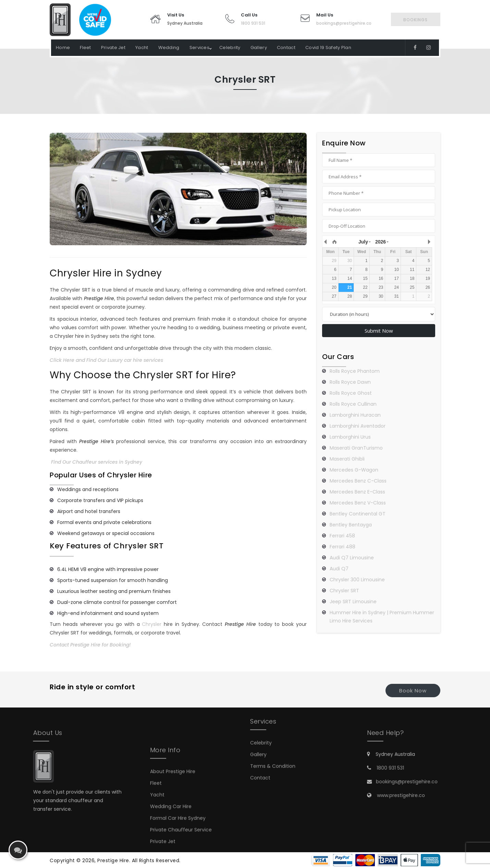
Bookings (415, 20)
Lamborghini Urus (350, 437)
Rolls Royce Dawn (350, 382)
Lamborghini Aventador (358, 426)
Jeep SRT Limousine (353, 602)
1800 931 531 (253, 23)
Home (63, 47)
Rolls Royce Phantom (355, 371)
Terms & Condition (273, 739)
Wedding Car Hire (171, 847)
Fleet (85, 47)
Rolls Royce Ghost (351, 393)
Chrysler (152, 624)
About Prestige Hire (173, 812)
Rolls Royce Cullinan (353, 404)
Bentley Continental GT (358, 514)
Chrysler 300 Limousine (357, 580)
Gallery (259, 47)
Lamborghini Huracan (355, 415)
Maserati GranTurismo (356, 448)
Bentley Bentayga (351, 525)
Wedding (169, 47)
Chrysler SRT (344, 591)
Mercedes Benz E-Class (357, 492)
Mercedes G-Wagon (354, 470)
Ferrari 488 (342, 547)
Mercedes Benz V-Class (358, 503)
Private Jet (113, 47)
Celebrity (230, 47)
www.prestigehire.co (440, 795)
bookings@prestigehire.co (344, 23)
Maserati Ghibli (347, 459)
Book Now (413, 691)
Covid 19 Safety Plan (328, 47)
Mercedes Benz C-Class (358, 481)
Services (199, 47)
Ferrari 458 (342, 536)
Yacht (142, 47)
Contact (286, 47)
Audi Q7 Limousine (352, 558)
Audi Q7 (339, 569)
